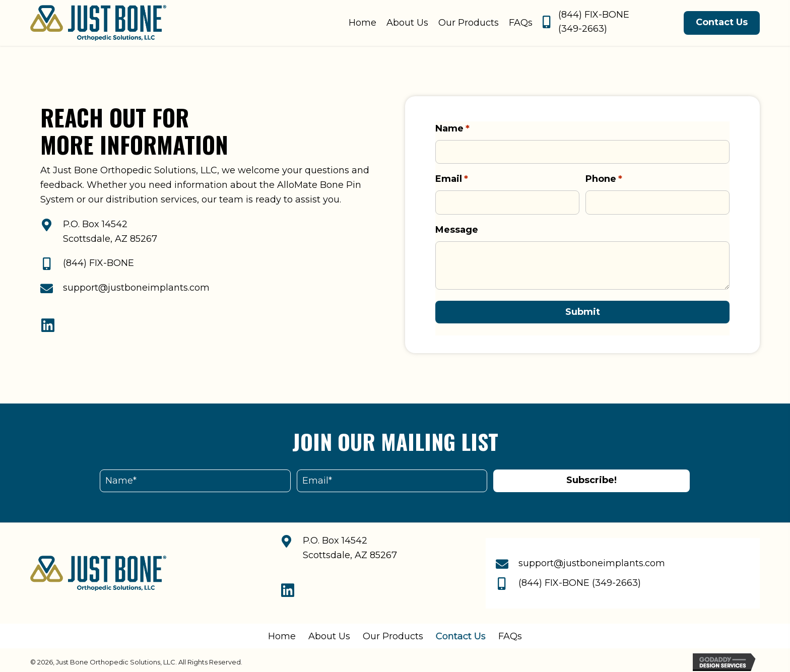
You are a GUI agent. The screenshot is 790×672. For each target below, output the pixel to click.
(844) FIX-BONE (98, 261)
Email (452, 177)
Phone (604, 177)
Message (457, 226)
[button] (48, 323)
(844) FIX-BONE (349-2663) (580, 579)
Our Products (393, 632)
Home (282, 632)
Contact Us (461, 632)
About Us (329, 632)
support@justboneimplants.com (136, 286)
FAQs (510, 632)
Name (452, 129)
